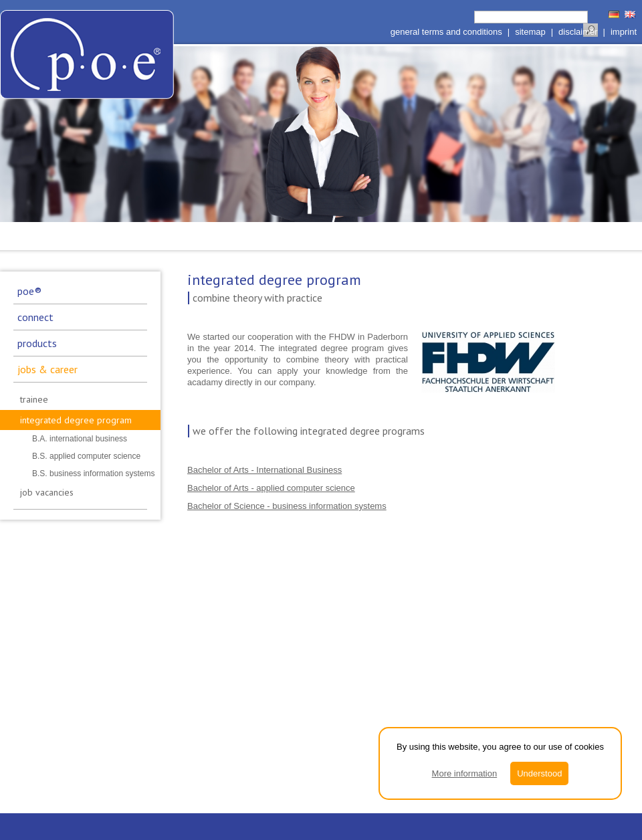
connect (35, 317)
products (37, 343)
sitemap (530, 32)
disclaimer (578, 32)
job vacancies (47, 492)
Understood (539, 773)
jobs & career (47, 369)
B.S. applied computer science (86, 456)
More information (465, 773)
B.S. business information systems (93, 474)
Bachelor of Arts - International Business (264, 470)
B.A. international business (80, 439)
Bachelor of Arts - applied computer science (271, 488)
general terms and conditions (446, 32)
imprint (624, 32)
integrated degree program (76, 420)
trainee (34, 399)
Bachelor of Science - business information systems (287, 506)
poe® (29, 291)
